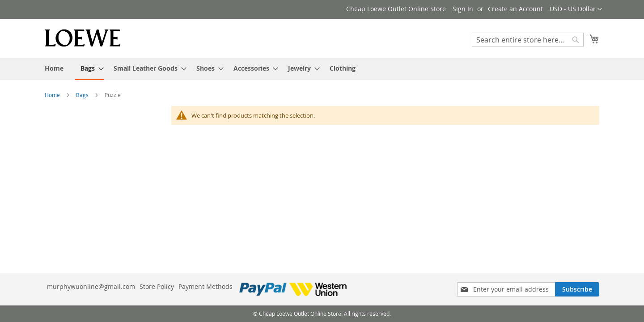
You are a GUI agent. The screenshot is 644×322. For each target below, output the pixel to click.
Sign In (463, 9)
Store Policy (157, 286)
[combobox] (528, 40)
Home (53, 95)
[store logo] (83, 38)
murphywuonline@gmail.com (91, 286)
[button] (576, 9)
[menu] (322, 69)
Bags (83, 95)
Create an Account (515, 9)
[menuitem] (54, 68)
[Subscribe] (577, 289)
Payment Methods (205, 286)
